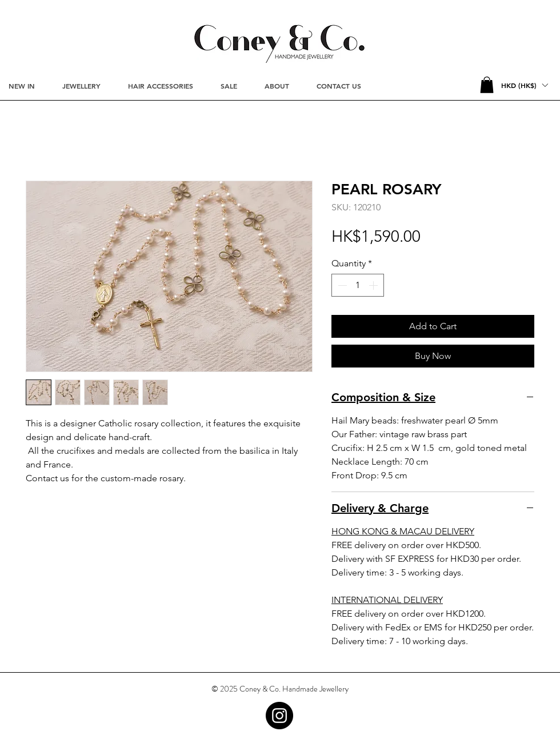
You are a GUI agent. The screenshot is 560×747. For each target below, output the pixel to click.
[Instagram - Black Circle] (279, 716)
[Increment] (374, 285)
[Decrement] (341, 285)
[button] (487, 85)
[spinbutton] (358, 285)
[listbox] (524, 85)
